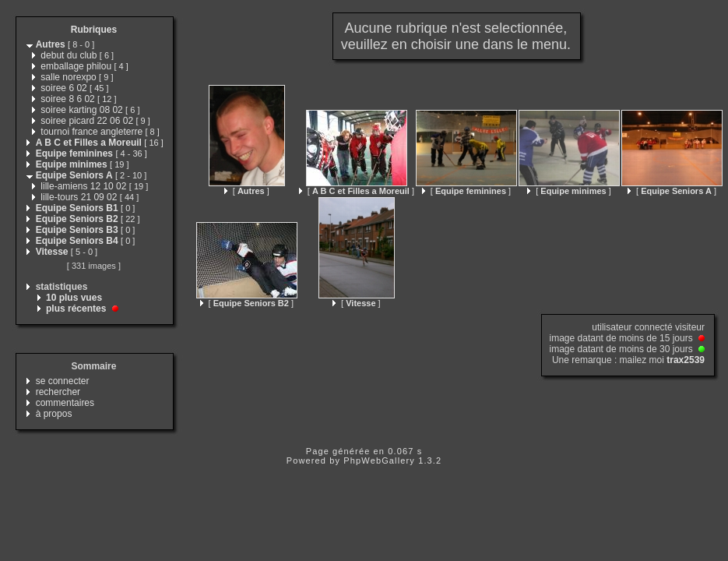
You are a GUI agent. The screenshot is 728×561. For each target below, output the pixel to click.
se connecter (63, 381)
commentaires (65, 403)
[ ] (247, 191)
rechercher (58, 392)
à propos (54, 414)
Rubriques (94, 30)
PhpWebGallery (379, 460)
